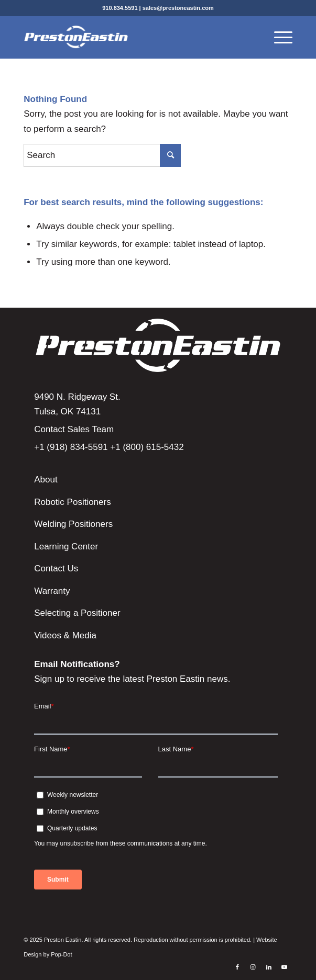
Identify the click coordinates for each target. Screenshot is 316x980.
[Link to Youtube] (285, 967)
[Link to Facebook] (237, 967)
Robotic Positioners (72, 502)
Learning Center (66, 547)
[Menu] (278, 37)
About (46, 480)
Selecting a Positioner (77, 613)
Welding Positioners (73, 524)
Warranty (52, 591)
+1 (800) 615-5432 (147, 447)
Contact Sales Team (74, 429)
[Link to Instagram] (253, 967)
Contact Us (56, 568)
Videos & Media (65, 635)
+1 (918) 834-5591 (71, 447)
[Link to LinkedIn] (269, 967)
